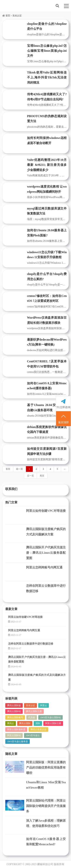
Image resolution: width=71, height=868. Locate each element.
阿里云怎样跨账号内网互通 (44, 567)
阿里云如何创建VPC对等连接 (46, 511)
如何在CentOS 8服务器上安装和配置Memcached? (46, 842)
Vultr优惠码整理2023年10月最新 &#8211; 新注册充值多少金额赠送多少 (47, 165)
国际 (38, 723)
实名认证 (30, 705)
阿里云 (44, 705)
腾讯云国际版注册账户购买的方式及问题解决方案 (46, 532)
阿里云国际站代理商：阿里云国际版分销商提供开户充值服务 (46, 806)
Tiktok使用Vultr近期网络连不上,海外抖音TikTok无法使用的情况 (47, 77)
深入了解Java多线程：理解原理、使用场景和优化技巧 (46, 823)
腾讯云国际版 (14, 705)
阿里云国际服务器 (16, 729)
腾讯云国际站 (14, 711)
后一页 (30, 476)
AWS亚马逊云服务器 (18, 741)
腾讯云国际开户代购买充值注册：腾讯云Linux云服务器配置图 (46, 553)
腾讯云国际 (25, 723)
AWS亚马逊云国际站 (51, 717)
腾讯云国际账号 (15, 717)
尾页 (42, 476)
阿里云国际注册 (53, 723)
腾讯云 (11, 723)
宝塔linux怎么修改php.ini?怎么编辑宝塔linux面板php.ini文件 (47, 51)
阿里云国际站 (14, 735)
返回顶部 (63, 419)
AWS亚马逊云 (33, 735)
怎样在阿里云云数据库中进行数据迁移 (46, 588)
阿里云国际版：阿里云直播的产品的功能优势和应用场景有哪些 (46, 768)
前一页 (20, 469)
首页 (6, 16)
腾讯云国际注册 (34, 711)
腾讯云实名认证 (38, 729)
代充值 (32, 717)
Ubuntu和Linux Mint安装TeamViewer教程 (46, 785)
